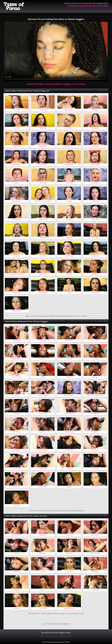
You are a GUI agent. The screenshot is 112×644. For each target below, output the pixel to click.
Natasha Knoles (69, 256)
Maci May (95, 201)
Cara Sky (69, 571)
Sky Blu (43, 377)
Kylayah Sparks (17, 359)
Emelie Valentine (17, 535)
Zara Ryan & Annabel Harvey (43, 201)
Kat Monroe (43, 110)
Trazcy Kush (17, 468)
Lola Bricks (95, 432)
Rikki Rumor (43, 553)
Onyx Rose (17, 571)
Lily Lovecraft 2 (17, 201)
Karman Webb (69, 450)
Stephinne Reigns (69, 432)
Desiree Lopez (95, 590)
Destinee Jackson (69, 413)
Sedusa (43, 571)
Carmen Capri (17, 292)
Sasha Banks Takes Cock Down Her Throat (50, 635)
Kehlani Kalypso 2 (17, 165)
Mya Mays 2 (95, 377)
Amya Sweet (17, 608)
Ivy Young (95, 359)
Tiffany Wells (95, 292)
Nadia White (95, 238)
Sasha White (17, 505)
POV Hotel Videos (46, 637)
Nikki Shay (17, 590)
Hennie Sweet (17, 450)
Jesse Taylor (95, 274)
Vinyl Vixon (95, 219)
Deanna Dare (69, 553)
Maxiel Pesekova (95, 553)
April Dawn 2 (43, 219)
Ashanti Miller (17, 340)
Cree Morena (17, 432)
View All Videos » (103, 91)
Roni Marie (69, 128)
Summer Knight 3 (43, 450)
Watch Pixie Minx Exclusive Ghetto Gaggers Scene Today (56, 84)
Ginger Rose (69, 238)
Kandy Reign (95, 571)
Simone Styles (95, 413)
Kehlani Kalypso (95, 165)
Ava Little (17, 183)
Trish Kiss (17, 128)
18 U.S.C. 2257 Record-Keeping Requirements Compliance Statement (56, 642)
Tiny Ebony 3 (43, 432)
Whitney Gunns (69, 590)
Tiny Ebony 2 (43, 468)
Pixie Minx (95, 487)
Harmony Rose (43, 413)
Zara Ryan (69, 201)
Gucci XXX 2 (43, 359)
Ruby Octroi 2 (43, 256)
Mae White (43, 535)
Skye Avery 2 (69, 219)
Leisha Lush (69, 340)
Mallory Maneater (69, 110)
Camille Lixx (17, 553)
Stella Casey (17, 110)
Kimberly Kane (43, 146)
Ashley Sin (69, 377)
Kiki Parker (43, 183)
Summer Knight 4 (69, 395)
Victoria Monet (17, 219)
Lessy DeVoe (17, 395)
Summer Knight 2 (43, 487)
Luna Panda (69, 183)
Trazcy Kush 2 (95, 450)
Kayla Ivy (69, 487)
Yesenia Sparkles (17, 311)
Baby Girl (69, 274)
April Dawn (43, 238)
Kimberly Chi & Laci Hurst (17, 274)
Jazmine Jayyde (43, 292)
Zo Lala (95, 340)
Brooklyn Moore (69, 165)
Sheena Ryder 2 (95, 535)
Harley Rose (43, 165)
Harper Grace (43, 274)
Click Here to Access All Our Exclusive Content (88, 5)
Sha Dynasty (43, 340)
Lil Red (69, 292)
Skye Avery (17, 238)
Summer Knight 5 (43, 395)
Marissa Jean (95, 128)
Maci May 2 (95, 146)
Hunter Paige (43, 608)
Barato (43, 590)
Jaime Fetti (17, 487)
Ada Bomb (95, 110)
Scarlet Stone (17, 256)
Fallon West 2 (69, 146)
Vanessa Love (69, 535)
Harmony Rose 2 (17, 377)
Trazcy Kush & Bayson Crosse (95, 395)
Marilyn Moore (95, 183)
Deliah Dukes (95, 256)
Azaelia (69, 468)
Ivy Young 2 (69, 359)
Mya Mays (17, 413)
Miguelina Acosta (69, 608)
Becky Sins (43, 128)
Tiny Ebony (95, 468)
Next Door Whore (69, 635)
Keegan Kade (17, 146)
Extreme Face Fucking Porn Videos (62, 637)
